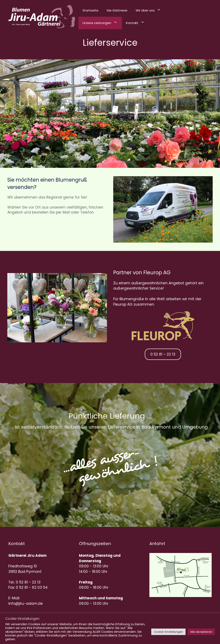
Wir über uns (150, 10)
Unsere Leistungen (102, 23)
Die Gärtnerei (117, 10)
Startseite (90, 10)
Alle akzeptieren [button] (201, 632)
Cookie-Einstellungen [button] (168, 632)
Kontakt (137, 23)
